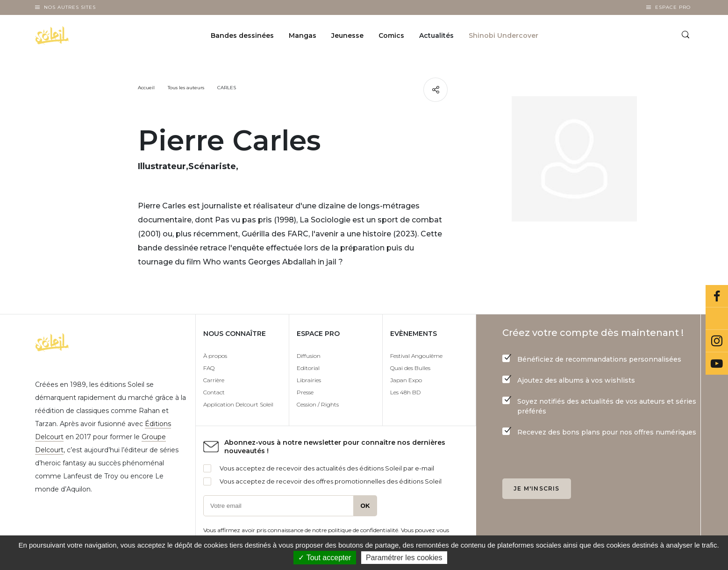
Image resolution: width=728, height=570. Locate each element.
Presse (305, 392)
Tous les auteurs (186, 88)
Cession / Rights (318, 404)
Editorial (308, 368)
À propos (215, 356)
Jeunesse (347, 36)
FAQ (209, 368)
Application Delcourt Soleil (238, 404)
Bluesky (717, 319)
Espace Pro (673, 7)
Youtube (717, 363)
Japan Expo (406, 380)
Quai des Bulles (410, 368)
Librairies (309, 380)
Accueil (146, 88)
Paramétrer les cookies (404, 558)
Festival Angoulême (416, 356)
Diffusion (309, 356)
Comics (391, 36)
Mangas (303, 36)
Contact (214, 392)
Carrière (214, 380)
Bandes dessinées (242, 36)
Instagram (717, 341)
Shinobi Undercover (503, 36)
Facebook (717, 296)
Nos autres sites (70, 7)
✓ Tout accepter (325, 558)
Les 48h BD (405, 392)
